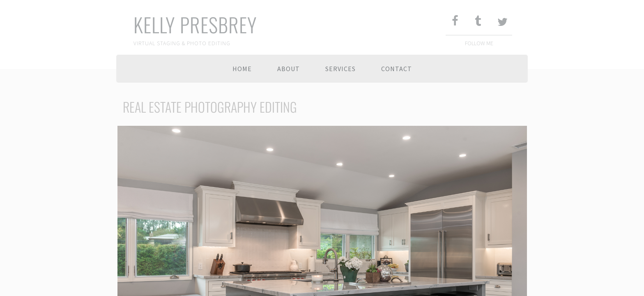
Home (242, 69)
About (289, 69)
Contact (397, 69)
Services (340, 69)
